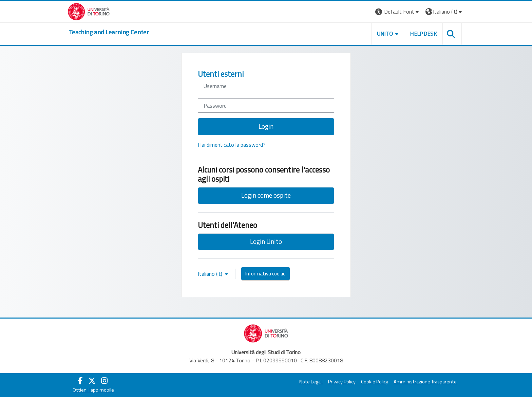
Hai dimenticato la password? (232, 145)
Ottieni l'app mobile (93, 390)
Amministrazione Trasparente (425, 382)
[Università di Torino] (89, 11)
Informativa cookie (265, 274)
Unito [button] (385, 34)
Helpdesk (423, 34)
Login (266, 126)
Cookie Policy (375, 382)
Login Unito (266, 241)
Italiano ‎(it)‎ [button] (211, 274)
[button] (398, 12)
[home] (109, 32)
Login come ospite (266, 195)
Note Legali (311, 382)
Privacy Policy (342, 382)
